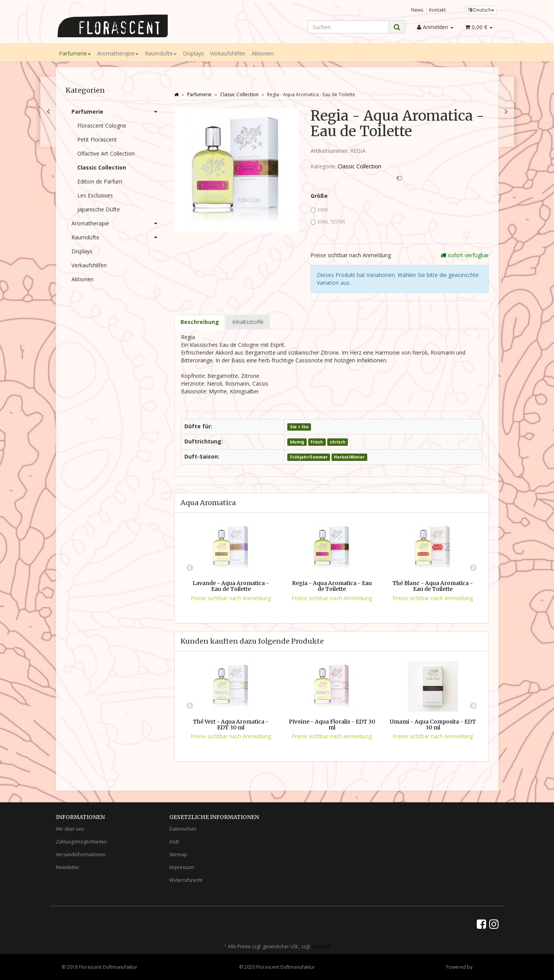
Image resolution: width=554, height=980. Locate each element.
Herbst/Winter (349, 457)
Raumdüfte (161, 53)
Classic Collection (359, 166)
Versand (321, 946)
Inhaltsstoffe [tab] (248, 322)
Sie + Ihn (299, 427)
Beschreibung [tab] (200, 322)
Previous (190, 568)
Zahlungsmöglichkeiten (81, 842)
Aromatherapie (118, 53)
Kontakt (437, 10)
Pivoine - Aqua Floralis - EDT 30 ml (332, 725)
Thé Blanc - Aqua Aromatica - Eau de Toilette (433, 586)
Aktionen (263, 53)
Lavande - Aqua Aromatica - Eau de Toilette (231, 586)
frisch (317, 442)
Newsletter (68, 867)
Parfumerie (75, 53)
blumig (297, 442)
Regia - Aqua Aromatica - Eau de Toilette (332, 586)
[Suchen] (348, 27)
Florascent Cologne (102, 126)
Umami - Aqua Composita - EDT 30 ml (433, 725)
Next (473, 568)
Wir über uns (70, 829)
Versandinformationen (81, 854)
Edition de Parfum (100, 181)
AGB (174, 842)
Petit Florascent (97, 139)
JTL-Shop (483, 967)
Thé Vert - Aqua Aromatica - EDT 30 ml (231, 725)
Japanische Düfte (99, 209)
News (417, 10)
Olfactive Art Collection (106, 153)
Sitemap (178, 854)
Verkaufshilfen (228, 53)
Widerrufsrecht (186, 880)
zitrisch (338, 442)
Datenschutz (183, 829)
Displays (193, 53)
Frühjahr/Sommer (309, 457)
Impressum (182, 867)
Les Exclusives (95, 195)
